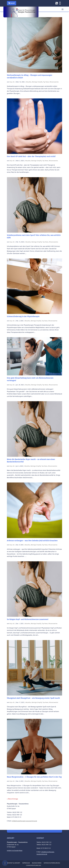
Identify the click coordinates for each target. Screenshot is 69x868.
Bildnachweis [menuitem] (37, 863)
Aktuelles (29, 82)
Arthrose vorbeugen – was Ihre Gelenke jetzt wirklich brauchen (32, 541)
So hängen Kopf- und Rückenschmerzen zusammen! (28, 619)
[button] (63, 9)
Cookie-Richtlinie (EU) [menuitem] (33, 865)
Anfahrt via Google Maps (15, 850)
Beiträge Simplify (37, 82)
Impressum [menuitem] (26, 863)
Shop (13, 3)
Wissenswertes (54, 82)
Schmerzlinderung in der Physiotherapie (23, 316)
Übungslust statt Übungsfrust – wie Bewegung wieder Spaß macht (33, 698)
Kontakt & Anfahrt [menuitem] (14, 863)
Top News (46, 82)
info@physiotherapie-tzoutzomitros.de (24, 821)
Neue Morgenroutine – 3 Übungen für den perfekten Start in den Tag (34, 777)
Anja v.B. (12, 82)
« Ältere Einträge (12, 799)
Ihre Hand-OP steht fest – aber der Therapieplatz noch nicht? (31, 156)
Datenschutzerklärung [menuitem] (52, 863)
